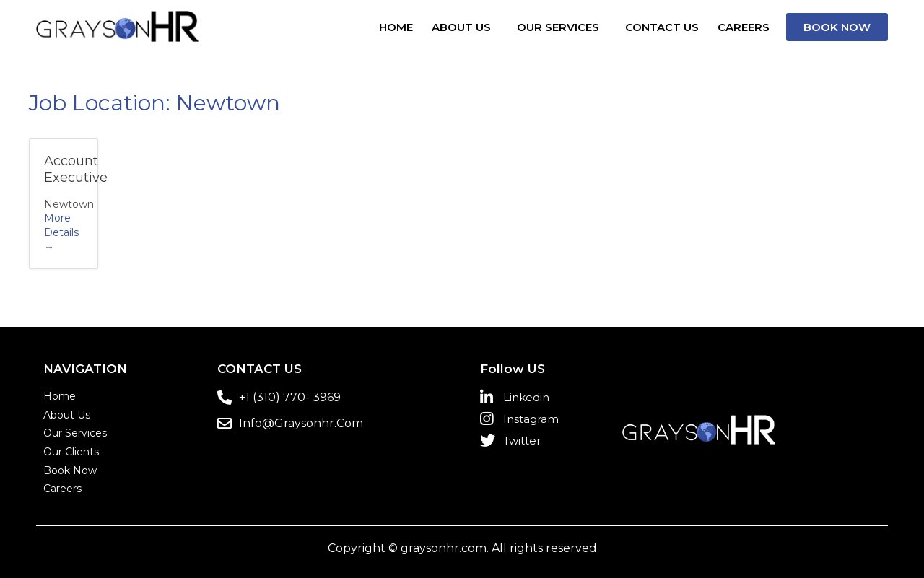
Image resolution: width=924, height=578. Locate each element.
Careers (744, 27)
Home (396, 27)
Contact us (662, 27)
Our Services (558, 27)
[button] (837, 27)
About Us (461, 27)
